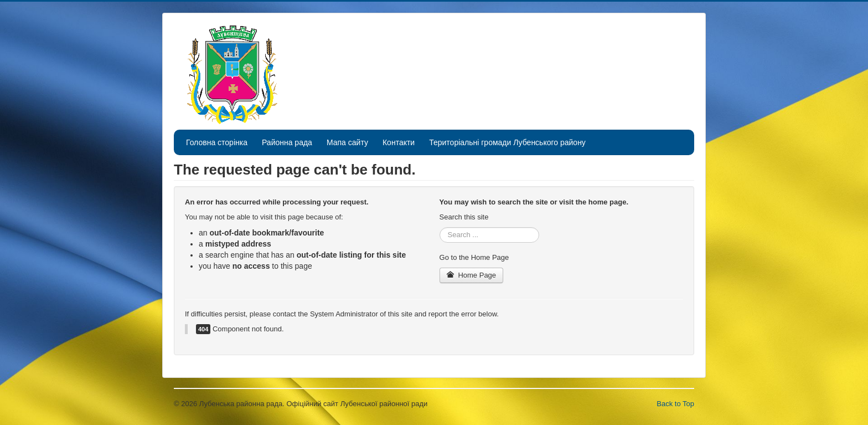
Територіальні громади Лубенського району (507, 142)
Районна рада (287, 142)
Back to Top (675, 404)
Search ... (440, 227)
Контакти (399, 142)
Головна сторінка (217, 142)
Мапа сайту (347, 142)
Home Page (472, 275)
